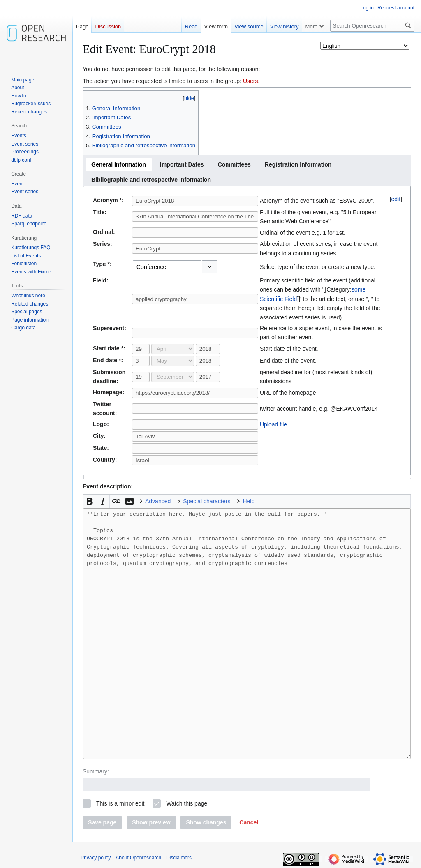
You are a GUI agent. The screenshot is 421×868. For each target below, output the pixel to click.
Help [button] (249, 501)
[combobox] (167, 267)
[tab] (119, 164)
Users (251, 81)
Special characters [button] (207, 501)
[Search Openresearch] (372, 26)
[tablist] (247, 171)
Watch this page (187, 803)
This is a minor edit (120, 803)
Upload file (273, 424)
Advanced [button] (158, 501)
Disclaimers (179, 858)
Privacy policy (96, 858)
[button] (210, 267)
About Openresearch (138, 858)
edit (396, 199)
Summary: (96, 771)
